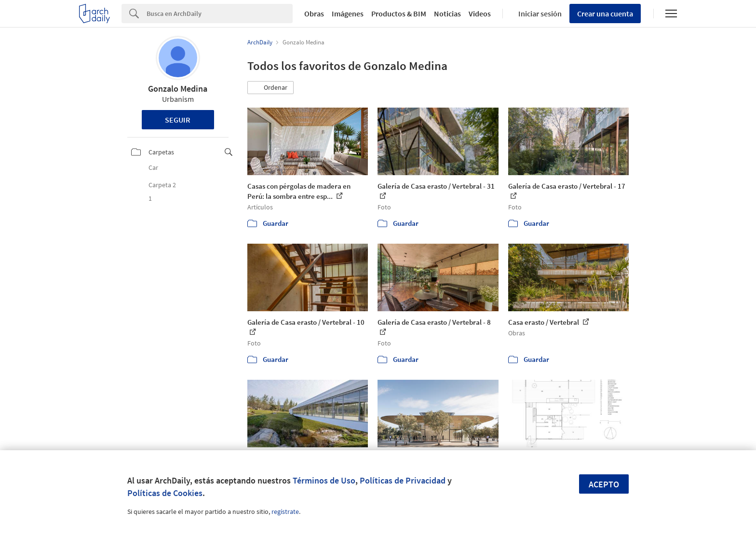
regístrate (285, 511)
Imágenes (348, 14)
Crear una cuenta (605, 14)
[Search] (220, 14)
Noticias (447, 14)
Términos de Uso (324, 480)
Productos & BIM (399, 14)
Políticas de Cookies (165, 493)
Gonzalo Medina (178, 89)
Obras (314, 14)
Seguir (178, 120)
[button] (270, 88)
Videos (480, 14)
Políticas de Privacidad (403, 480)
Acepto (604, 484)
